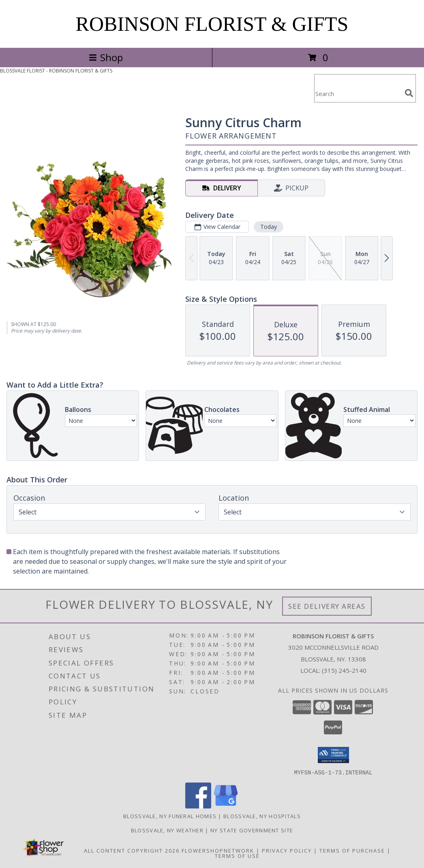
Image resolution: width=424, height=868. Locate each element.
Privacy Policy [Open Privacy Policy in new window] (287, 850)
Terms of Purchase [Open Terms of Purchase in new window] (352, 850)
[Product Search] (358, 93)
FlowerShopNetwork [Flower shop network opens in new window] (218, 850)
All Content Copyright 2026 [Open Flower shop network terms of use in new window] (132, 850)
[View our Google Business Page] (226, 806)
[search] (409, 93)
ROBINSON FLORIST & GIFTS (212, 24)
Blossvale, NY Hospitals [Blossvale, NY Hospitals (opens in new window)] (262, 816)
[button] (333, 755)
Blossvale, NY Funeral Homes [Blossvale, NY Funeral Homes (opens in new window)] (170, 816)
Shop (106, 57)
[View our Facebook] (198, 806)
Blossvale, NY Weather (167, 830)
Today (269, 227)
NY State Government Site (252, 830)
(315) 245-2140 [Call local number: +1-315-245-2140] (344, 670)
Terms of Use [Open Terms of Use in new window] (237, 855)
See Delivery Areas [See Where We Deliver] (327, 606)
